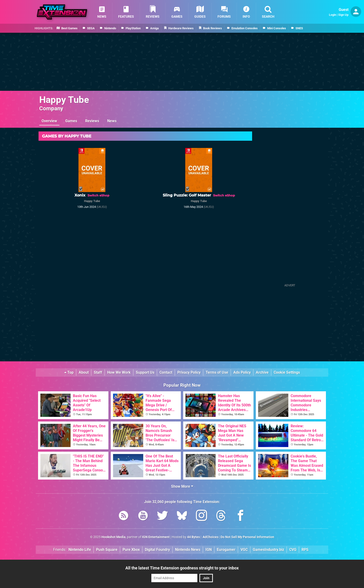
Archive (262, 372)
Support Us (145, 372)
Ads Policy (242, 372)
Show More (182, 486)
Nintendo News (188, 550)
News (112, 121)
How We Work (119, 372)
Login (333, 15)
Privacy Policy (189, 372)
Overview (49, 121)
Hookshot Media (114, 537)
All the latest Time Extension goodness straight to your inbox (182, 568)
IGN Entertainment (156, 537)
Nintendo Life (80, 550)
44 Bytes (193, 537)
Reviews (92, 121)
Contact (166, 372)
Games (71, 121)
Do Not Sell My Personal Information (247, 537)
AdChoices (210, 537)
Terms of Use (217, 372)
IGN (209, 550)
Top (69, 372)
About (84, 372)
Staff (98, 372)
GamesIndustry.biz (268, 550)
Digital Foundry (157, 550)
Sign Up (343, 15)
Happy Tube (64, 100)
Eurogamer (226, 550)
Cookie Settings (287, 372)
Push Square (107, 550)
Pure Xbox (131, 550)
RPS (305, 550)
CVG (293, 550)
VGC (244, 550)
